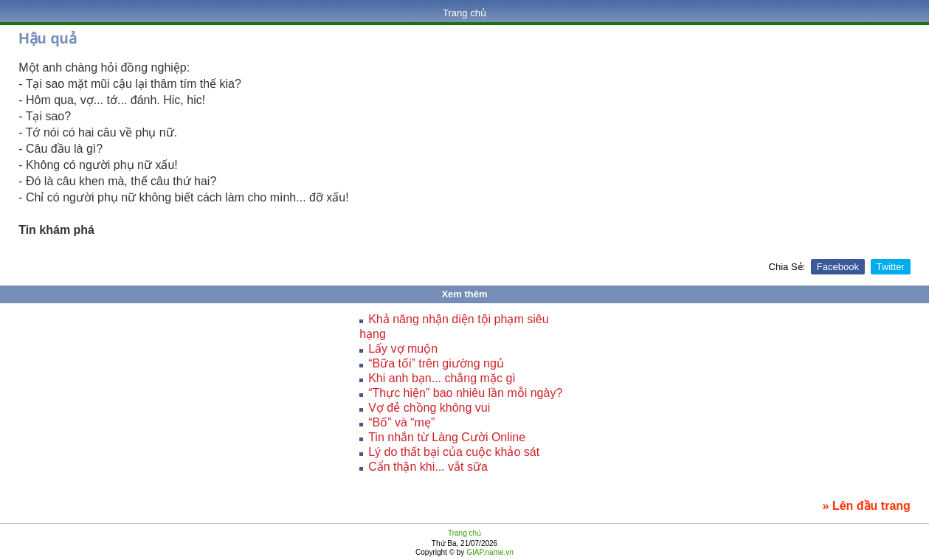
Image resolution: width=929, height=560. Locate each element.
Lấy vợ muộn (403, 349)
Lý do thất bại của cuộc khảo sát (454, 452)
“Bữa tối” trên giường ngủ (436, 363)
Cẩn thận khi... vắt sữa (428, 467)
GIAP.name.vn (489, 552)
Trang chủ (464, 13)
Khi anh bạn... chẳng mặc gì (442, 378)
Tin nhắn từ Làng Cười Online (447, 437)
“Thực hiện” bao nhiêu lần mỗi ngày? (465, 393)
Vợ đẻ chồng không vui (429, 408)
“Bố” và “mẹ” (401, 422)
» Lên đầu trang (867, 506)
